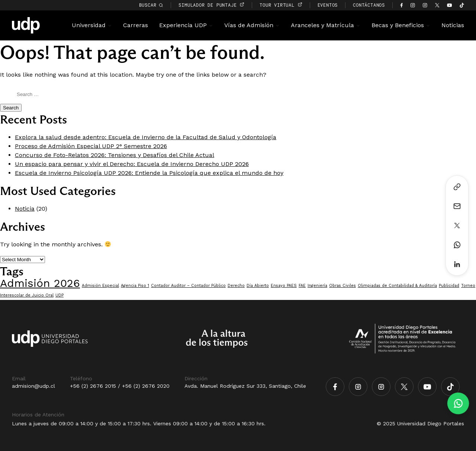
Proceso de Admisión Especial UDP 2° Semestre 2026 (91, 146)
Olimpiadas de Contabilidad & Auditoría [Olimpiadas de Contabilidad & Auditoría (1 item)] (397, 286)
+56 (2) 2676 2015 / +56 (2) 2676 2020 (120, 386)
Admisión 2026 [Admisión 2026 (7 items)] (40, 283)
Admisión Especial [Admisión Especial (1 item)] (100, 286)
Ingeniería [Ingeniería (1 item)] (317, 286)
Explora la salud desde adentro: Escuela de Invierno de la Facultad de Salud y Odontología (146, 137)
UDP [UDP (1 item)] (59, 295)
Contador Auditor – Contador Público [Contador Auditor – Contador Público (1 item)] (188, 286)
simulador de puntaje (211, 5)
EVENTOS (328, 5)
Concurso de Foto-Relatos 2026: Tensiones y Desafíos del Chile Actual (115, 155)
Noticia (25, 209)
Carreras (136, 25)
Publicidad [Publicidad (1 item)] (449, 286)
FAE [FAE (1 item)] (302, 286)
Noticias (453, 25)
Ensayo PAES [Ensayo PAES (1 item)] (284, 286)
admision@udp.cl (33, 386)
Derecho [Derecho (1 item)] (236, 286)
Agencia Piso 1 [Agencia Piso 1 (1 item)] (135, 286)
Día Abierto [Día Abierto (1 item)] (258, 286)
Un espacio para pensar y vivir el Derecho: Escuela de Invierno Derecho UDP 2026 (132, 164)
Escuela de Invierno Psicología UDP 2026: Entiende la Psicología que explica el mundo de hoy (149, 173)
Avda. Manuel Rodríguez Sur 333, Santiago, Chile (245, 386)
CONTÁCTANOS (369, 5)
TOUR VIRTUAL (281, 5)
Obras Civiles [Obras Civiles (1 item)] (342, 286)
